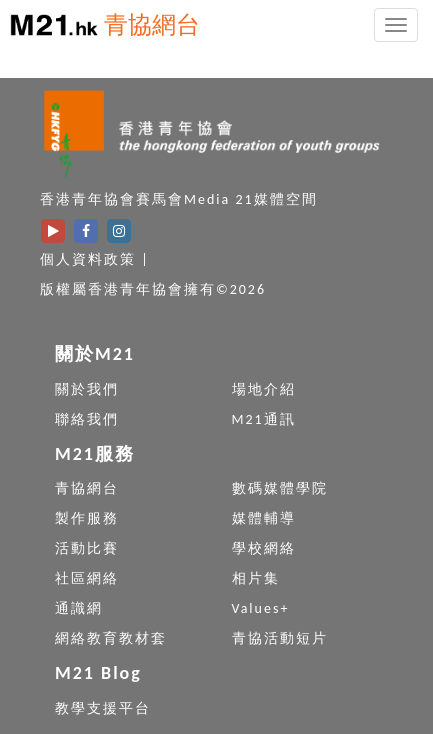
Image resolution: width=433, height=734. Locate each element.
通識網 (79, 608)
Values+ (261, 608)
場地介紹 (264, 389)
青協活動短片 (280, 638)
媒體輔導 (264, 518)
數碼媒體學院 (280, 488)
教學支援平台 (103, 708)
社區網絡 (87, 578)
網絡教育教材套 (111, 638)
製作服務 (87, 518)
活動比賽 (87, 548)
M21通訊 (264, 419)
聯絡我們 (87, 419)
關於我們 (87, 389)
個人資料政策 (88, 259)
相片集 (256, 578)
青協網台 (152, 24)
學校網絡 (264, 548)
